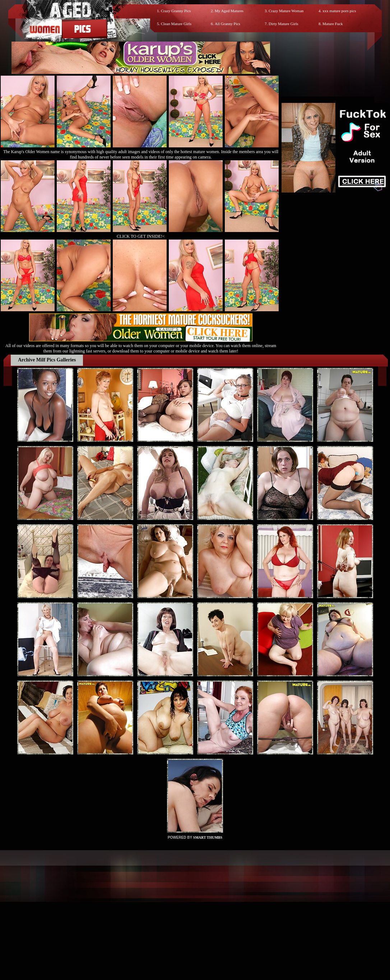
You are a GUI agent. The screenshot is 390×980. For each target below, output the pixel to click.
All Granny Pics (228, 24)
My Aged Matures (229, 11)
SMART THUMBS (208, 837)
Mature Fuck (333, 24)
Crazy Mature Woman (286, 11)
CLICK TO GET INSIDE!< (141, 236)
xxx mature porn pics (339, 11)
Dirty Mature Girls (283, 24)
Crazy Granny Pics (176, 11)
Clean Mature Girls (176, 24)
